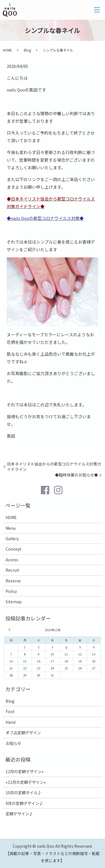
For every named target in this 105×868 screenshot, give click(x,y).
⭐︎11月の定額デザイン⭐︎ (26, 782)
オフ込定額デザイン (23, 733)
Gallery (12, 538)
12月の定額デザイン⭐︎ (25, 771)
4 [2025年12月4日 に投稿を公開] (66, 647)
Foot (10, 711)
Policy (11, 591)
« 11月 (10, 630)
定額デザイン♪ (19, 814)
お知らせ (13, 743)
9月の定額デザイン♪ (24, 803)
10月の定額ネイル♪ (24, 793)
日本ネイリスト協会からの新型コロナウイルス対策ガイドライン (54, 467)
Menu (11, 528)
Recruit (12, 570)
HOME (7, 50)
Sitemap (14, 602)
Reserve (13, 581)
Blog (27, 50)
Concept (14, 549)
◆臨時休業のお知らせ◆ (76, 475)
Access (12, 560)
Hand (11, 722)
